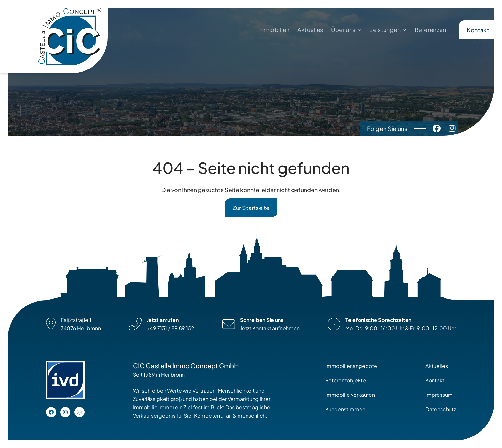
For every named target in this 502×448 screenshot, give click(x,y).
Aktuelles (437, 366)
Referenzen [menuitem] (430, 30)
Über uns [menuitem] (343, 30)
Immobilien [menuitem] (274, 30)
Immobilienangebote (351, 366)
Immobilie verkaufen (350, 395)
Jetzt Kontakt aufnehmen (270, 328)
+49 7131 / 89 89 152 (170, 328)
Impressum (439, 395)
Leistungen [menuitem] (385, 30)
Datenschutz (441, 409)
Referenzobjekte (346, 380)
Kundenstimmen (345, 409)
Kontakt (478, 30)
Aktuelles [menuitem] (310, 30)
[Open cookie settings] (79, 412)
